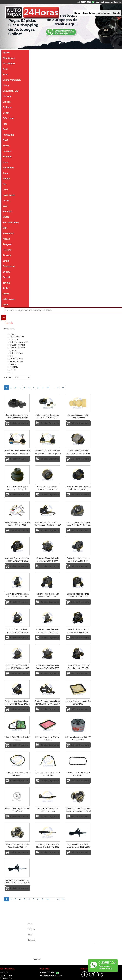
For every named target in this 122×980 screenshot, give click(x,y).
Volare (6, 294)
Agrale (6, 53)
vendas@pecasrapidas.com (109, 2)
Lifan (5, 206)
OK (4, 317)
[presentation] (48, 951)
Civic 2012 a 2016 (17, 348)
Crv (11, 356)
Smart (6, 261)
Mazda (6, 217)
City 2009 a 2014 (17, 337)
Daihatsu (7, 107)
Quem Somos (89, 13)
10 (47, 388)
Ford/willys (8, 135)
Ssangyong (9, 266)
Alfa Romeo (9, 58)
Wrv (11, 372)
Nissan (6, 239)
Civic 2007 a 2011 (17, 345)
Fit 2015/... (14, 364)
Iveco (6, 162)
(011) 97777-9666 (84, 2)
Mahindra (8, 211)
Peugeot (7, 244)
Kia (4, 184)
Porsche (7, 250)
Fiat (5, 124)
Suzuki (6, 277)
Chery (6, 85)
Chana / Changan (12, 80)
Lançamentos (104, 13)
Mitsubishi (8, 233)
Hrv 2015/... (15, 367)
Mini (5, 228)
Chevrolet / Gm (11, 91)
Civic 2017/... (15, 351)
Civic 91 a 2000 (16, 353)
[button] (9, 26)
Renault (7, 255)
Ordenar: (8, 377)
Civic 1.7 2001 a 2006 (19, 342)
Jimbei (6, 179)
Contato (116, 13)
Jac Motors (8, 168)
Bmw (5, 74)
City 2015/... (15, 340)
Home (77, 13)
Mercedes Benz (11, 222)
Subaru (7, 272)
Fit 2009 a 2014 (16, 361)
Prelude (13, 370)
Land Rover (9, 195)
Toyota (6, 283)
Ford (5, 129)
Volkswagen (9, 299)
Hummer (7, 151)
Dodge (6, 113)
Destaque (4, 973)
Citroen (7, 102)
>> (63, 388)
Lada (5, 190)
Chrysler (7, 96)
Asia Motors (9, 64)
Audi (5, 69)
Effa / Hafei (8, 118)
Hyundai (7, 157)
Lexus (6, 201)
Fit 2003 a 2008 (16, 359)
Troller (6, 288)
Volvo (6, 305)
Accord (13, 334)
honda (6, 146)
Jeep (5, 173)
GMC (5, 140)
